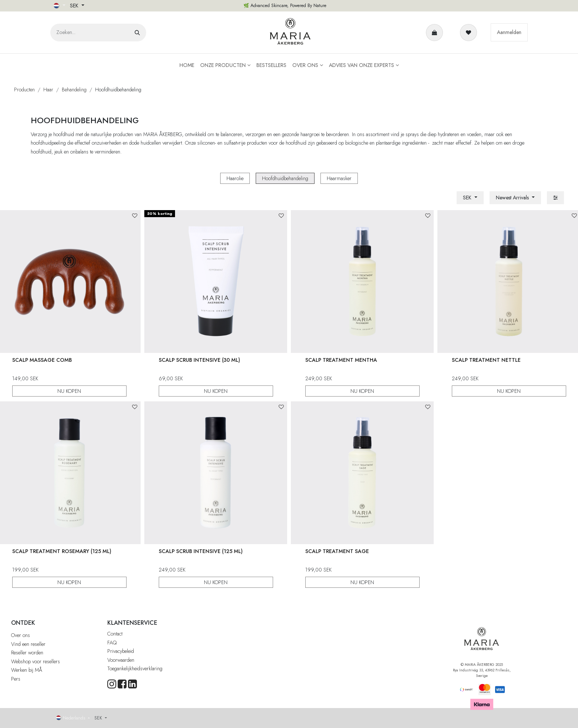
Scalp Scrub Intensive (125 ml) (201, 551)
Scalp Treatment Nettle (486, 360)
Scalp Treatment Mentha (341, 360)
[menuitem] (187, 65)
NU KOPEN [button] (69, 391)
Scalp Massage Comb (42, 360)
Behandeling (74, 90)
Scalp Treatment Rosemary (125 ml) (61, 551)
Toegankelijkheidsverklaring (135, 668)
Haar (48, 90)
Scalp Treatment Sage (337, 551)
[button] (515, 198)
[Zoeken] (137, 33)
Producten (24, 90)
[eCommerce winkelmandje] (436, 33)
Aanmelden (509, 32)
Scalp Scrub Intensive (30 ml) (199, 360)
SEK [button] (75, 6)
